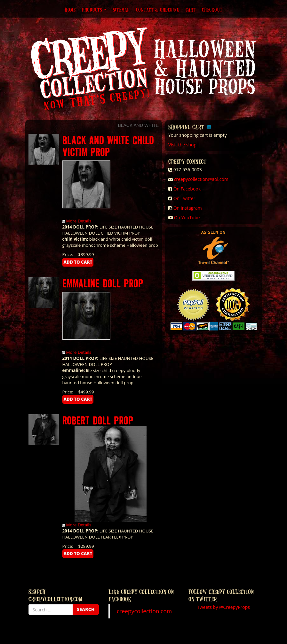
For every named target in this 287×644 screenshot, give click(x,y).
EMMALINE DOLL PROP (103, 283)
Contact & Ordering (158, 10)
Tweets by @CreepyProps (223, 607)
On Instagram (188, 208)
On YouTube (187, 217)
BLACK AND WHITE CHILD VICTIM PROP (108, 146)
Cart (191, 10)
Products (94, 10)
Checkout (212, 10)
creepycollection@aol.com (201, 179)
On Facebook (187, 189)
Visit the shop (182, 145)
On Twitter (184, 198)
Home (70, 10)
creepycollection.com (144, 611)
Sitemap (121, 10)
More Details (77, 221)
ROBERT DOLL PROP (98, 420)
